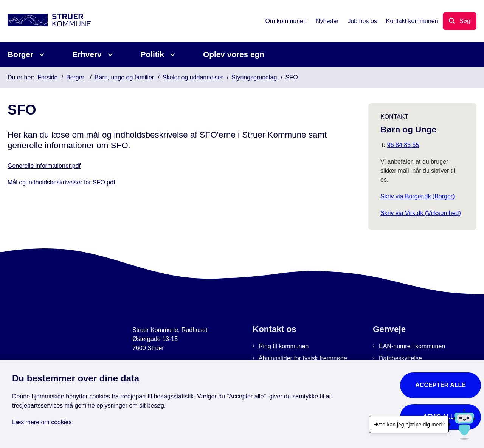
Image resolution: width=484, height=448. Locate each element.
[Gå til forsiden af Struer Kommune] (49, 21)
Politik (152, 54)
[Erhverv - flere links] (109, 55)
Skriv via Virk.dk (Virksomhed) (421, 213)
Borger (20, 54)
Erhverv (87, 54)
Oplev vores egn (234, 54)
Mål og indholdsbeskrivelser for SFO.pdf (61, 182)
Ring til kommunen (284, 346)
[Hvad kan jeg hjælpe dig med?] (464, 424)
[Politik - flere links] (171, 55)
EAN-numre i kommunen (412, 346)
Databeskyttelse (400, 358)
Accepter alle (441, 385)
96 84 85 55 (403, 145)
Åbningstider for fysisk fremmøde (303, 358)
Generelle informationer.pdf (44, 166)
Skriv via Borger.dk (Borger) (418, 196)
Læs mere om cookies (42, 422)
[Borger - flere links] (41, 55)
